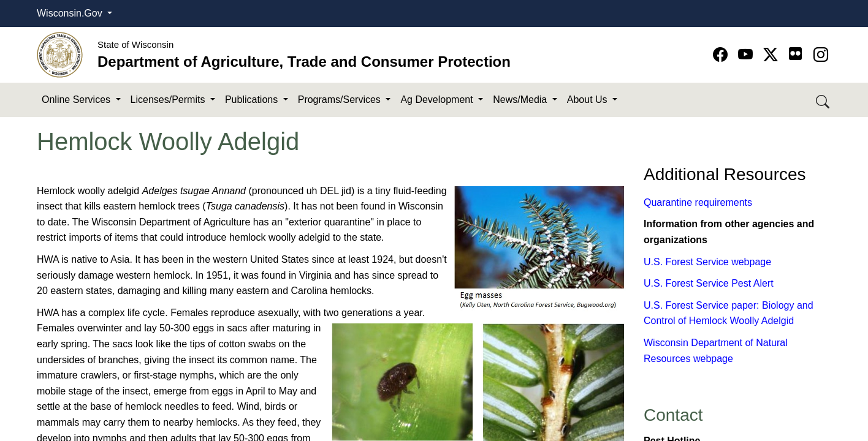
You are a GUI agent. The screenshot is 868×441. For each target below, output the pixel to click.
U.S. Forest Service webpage (707, 262)
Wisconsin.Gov (71, 13)
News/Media (521, 100)
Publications (253, 100)
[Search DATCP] (824, 100)
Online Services (78, 100)
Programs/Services (341, 100)
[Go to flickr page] (795, 54)
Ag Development (438, 100)
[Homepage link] (60, 54)
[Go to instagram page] (821, 55)
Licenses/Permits (169, 100)
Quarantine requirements (698, 202)
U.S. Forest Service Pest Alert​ (709, 283)
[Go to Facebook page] (722, 55)
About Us (588, 100)
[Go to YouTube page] (748, 55)
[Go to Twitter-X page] (773, 55)
